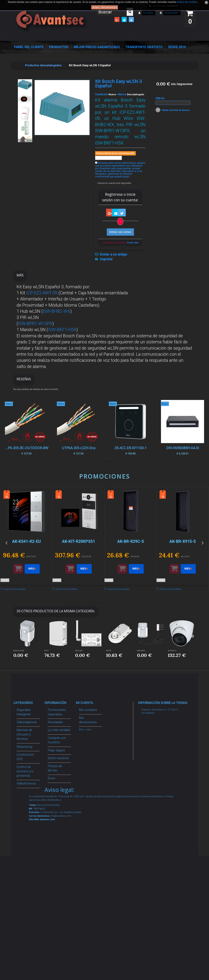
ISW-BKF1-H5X (62, 330)
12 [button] (101, 602)
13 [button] (104, 602)
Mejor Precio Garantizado (97, 47)
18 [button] (120, 602)
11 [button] (98, 602)
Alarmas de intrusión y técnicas (24, 734)
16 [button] (114, 602)
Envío (51, 778)
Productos (59, 47)
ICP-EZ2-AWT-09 (42, 293)
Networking (24, 747)
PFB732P (109, 651)
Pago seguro (56, 750)
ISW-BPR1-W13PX (35, 324)
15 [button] (111, 602)
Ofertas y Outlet (27, 869)
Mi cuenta (84, 703)
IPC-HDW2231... (173, 651)
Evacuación (24, 914)
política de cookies (187, 2)
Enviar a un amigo (114, 254)
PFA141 (47, 651)
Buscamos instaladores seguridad (56, 815)
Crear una (133, 243)
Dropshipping (57, 803)
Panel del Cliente (29, 47)
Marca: (122, 94)
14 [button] (108, 602)
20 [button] (127, 602)
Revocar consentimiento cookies (58, 856)
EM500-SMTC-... (142, 651)
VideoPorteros (26, 784)
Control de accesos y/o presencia (25, 771)
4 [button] (104, 462)
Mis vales (85, 763)
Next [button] (203, 428)
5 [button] (101, 462)
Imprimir (106, 259)
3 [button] (108, 462)
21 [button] (130, 602)
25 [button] (143, 602)
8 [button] (89, 602)
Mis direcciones (90, 742)
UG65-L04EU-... (79, 651)
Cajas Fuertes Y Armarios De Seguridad (27, 902)
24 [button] (140, 602)
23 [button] (136, 602)
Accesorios (24, 841)
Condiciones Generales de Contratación (57, 791)
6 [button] (98, 462)
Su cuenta (148, 13)
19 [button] (124, 602)
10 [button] (95, 602)
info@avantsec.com (158, 732)
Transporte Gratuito (144, 47)
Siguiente (25, 140)
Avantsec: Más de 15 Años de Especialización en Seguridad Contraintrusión (58, 890)
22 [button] (133, 602)
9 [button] (92, 602)
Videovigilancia (27, 722)
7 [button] (95, 462)
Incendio (22, 861)
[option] (183, 428)
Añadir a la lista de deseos (175, 110)
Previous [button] (6, 428)
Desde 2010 (177, 47)
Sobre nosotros (58, 758)
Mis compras (88, 710)
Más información (109, 7)
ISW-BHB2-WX (57, 311)
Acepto (96, 7)
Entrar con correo (120, 232)
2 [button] (111, 462)
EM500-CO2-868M (19, 651)
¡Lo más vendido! (59, 730)
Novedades (55, 722)
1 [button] (114, 462)
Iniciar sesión (171, 13)
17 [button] (117, 602)
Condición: (102, 94)
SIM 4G (160, 98)
